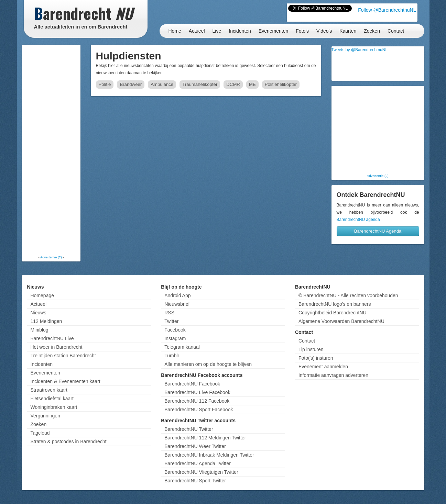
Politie (105, 84)
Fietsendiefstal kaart (52, 399)
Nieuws (39, 313)
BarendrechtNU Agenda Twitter (198, 463)
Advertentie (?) (51, 257)
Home (175, 31)
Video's (324, 31)
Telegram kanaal (182, 347)
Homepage (42, 295)
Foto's (302, 31)
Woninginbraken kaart (54, 407)
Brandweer (131, 84)
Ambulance (162, 84)
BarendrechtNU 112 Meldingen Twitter (205, 438)
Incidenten (240, 31)
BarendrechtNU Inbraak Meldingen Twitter (209, 455)
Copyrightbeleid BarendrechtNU (333, 313)
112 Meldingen (46, 321)
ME (252, 84)
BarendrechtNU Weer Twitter (195, 446)
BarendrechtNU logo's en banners (335, 304)
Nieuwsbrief (177, 304)
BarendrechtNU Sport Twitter (195, 481)
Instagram (175, 338)
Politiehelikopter (281, 84)
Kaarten (348, 31)
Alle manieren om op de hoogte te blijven (208, 364)
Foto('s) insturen (316, 358)
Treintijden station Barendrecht (63, 356)
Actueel (197, 31)
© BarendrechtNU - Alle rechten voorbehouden (348, 295)
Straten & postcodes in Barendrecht (69, 441)
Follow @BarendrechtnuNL (387, 10)
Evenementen (273, 31)
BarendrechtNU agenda (358, 220)
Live (217, 31)
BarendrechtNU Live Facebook (197, 392)
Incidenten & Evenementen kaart (66, 381)
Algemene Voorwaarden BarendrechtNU (341, 321)
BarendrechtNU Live (52, 338)
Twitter (171, 321)
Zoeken (372, 31)
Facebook (175, 330)
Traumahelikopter (200, 84)
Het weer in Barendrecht (57, 347)
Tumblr (172, 356)
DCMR (233, 84)
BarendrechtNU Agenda (378, 231)
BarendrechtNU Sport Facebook (199, 410)
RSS (169, 313)
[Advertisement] (51, 149)
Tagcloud (40, 433)
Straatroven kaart (49, 390)
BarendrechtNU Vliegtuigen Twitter (201, 472)
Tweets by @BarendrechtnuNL (360, 50)
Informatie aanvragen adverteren (333, 375)
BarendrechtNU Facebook (192, 384)
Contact (396, 31)
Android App (177, 295)
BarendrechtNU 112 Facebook (197, 401)
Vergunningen (45, 416)
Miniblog (40, 330)
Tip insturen (311, 349)
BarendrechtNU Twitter (189, 429)
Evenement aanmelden (323, 367)
